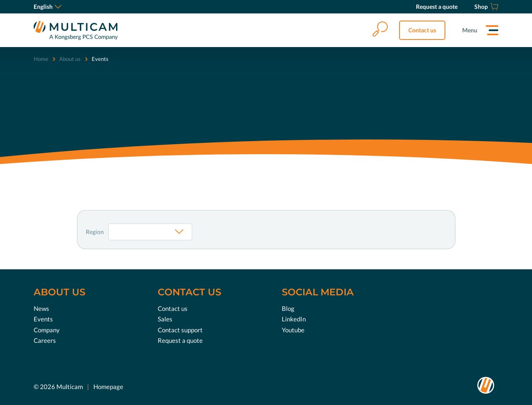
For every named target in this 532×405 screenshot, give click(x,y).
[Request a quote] (437, 7)
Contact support (180, 329)
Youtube (293, 329)
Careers (45, 340)
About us (70, 59)
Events (43, 319)
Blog (288, 308)
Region (95, 232)
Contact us (422, 30)
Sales (165, 319)
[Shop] (486, 7)
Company (47, 329)
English (48, 7)
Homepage (108, 386)
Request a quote (180, 340)
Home (41, 59)
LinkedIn (294, 319)
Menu (470, 30)
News (41, 308)
